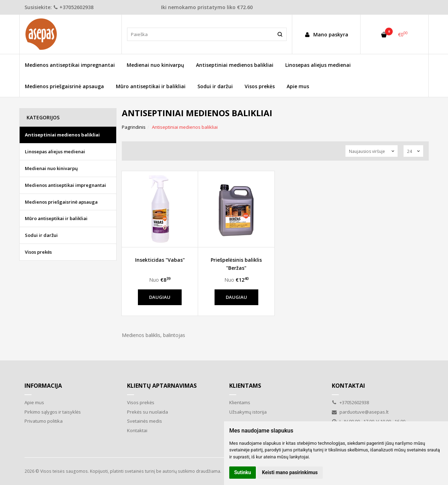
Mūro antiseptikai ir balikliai (151, 86)
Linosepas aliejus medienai (318, 65)
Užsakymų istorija (248, 412)
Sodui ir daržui (215, 86)
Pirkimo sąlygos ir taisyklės (53, 412)
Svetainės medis (145, 421)
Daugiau (160, 297)
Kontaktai (137, 430)
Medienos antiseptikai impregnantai (70, 65)
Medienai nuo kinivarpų (155, 65)
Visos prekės (260, 86)
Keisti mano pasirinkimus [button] (290, 472)
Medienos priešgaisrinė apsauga (64, 86)
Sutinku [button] (243, 472)
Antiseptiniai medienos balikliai (235, 65)
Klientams (245, 386)
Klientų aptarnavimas (162, 386)
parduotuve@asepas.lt (360, 412)
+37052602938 (73, 7)
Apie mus (298, 86)
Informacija (43, 386)
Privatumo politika (44, 421)
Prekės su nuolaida (148, 412)
